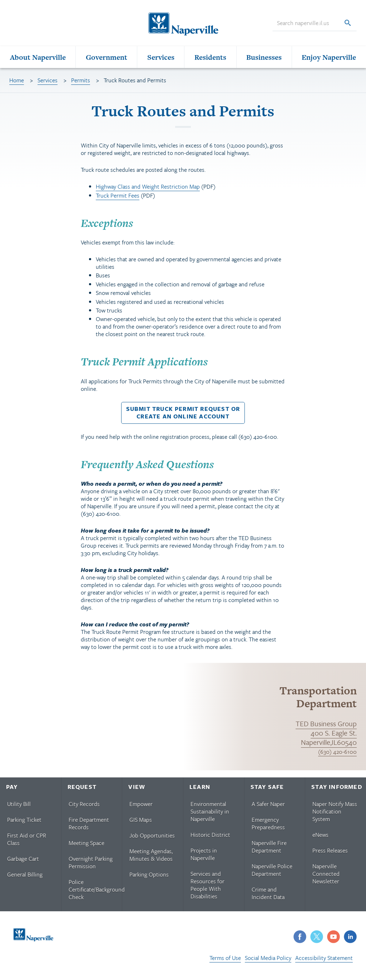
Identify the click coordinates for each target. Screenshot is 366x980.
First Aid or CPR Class (27, 842)
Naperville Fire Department (269, 849)
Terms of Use (225, 960)
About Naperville (38, 59)
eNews (320, 837)
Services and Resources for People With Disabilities (207, 887)
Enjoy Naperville (329, 59)
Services (161, 59)
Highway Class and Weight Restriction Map (148, 189)
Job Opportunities (152, 838)
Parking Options (149, 877)
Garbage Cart (23, 861)
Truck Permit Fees (118, 198)
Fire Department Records (89, 826)
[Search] (348, 25)
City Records (84, 806)
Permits (81, 82)
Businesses (264, 59)
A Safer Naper (268, 806)
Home (17, 82)
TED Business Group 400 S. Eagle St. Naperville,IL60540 (326, 735)
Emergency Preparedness (268, 826)
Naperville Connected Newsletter (326, 876)
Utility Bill (19, 806)
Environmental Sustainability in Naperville (210, 814)
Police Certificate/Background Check (95, 892)
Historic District (210, 837)
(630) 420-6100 (337, 754)
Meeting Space (86, 845)
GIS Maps (141, 822)
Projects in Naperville (204, 857)
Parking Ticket (24, 822)
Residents (210, 59)
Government (107, 59)
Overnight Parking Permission (91, 865)
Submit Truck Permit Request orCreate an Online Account (183, 415)
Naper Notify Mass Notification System (335, 814)
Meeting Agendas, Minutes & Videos (151, 857)
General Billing (25, 877)
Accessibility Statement (324, 960)
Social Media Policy (268, 960)
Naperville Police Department (272, 872)
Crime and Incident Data (268, 896)
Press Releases (330, 853)
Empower (141, 806)
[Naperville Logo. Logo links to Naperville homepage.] (183, 24)
